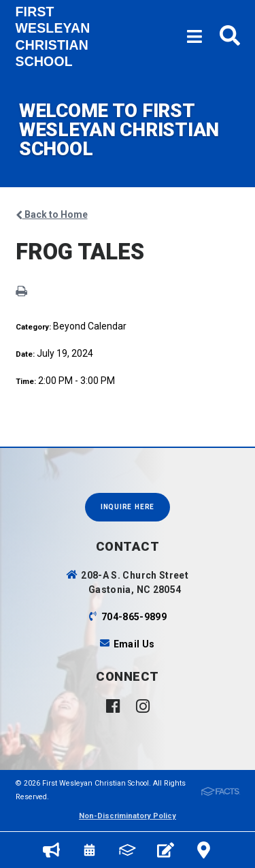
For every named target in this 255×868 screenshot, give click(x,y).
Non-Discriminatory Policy (128, 816)
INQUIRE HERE (128, 507)
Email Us (134, 644)
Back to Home (52, 214)
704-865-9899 (134, 617)
